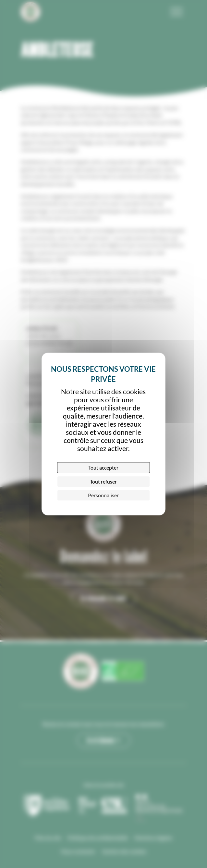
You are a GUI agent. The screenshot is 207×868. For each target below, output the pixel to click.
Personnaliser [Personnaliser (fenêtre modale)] (103, 495)
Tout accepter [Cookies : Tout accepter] (103, 467)
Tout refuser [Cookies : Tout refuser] (103, 481)
